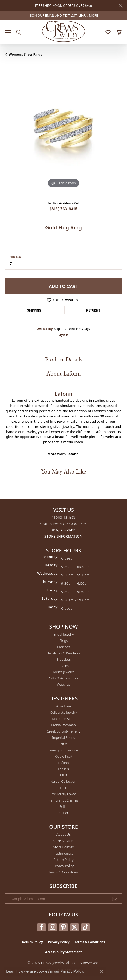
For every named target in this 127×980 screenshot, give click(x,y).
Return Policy (64, 860)
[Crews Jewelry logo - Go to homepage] (64, 31)
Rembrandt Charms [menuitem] (63, 800)
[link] (63, 16)
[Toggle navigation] (8, 32)
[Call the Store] (64, 530)
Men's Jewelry (64, 672)
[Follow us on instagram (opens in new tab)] (53, 927)
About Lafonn (64, 374)
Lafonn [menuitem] (64, 763)
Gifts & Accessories (63, 678)
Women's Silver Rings (25, 54)
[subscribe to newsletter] (115, 899)
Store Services (64, 841)
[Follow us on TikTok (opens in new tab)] (85, 927)
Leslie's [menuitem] (63, 769)
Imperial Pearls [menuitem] (63, 737)
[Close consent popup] (102, 972)
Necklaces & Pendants (63, 653)
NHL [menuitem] (63, 788)
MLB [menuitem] (63, 775)
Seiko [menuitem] (63, 806)
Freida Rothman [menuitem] (63, 725)
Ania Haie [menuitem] (63, 706)
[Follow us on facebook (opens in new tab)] (42, 927)
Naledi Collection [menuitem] (64, 781)
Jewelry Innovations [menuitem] (63, 750)
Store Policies (63, 847)
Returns (93, 310)
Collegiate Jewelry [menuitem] (64, 712)
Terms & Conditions (63, 872)
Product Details (64, 360)
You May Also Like (63, 472)
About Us (63, 834)
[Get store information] (63, 536)
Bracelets (63, 659)
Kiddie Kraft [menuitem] (63, 756)
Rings (63, 641)
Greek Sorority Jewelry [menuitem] (64, 731)
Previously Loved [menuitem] (63, 794)
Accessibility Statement (63, 952)
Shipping (34, 310)
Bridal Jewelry (64, 634)
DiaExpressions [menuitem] (63, 719)
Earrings (63, 647)
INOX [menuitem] (63, 744)
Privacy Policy (63, 866)
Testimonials (64, 853)
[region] (63, 131)
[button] (19, 32)
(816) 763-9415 (64, 208)
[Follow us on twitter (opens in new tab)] (74, 927)
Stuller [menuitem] (63, 813)
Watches (63, 684)
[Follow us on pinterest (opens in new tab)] (63, 927)
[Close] (121, 6)
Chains (63, 666)
